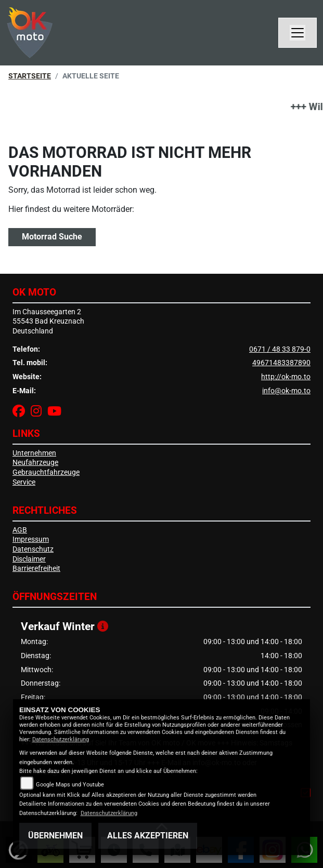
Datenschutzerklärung (61, 739)
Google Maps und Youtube (70, 785)
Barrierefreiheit (36, 569)
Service (24, 482)
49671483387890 (281, 363)
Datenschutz (33, 549)
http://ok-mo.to (286, 377)
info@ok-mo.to (286, 391)
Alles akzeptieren (148, 836)
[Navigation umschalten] (298, 33)
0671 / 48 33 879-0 (280, 349)
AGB (20, 530)
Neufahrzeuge (35, 463)
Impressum (31, 539)
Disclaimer (29, 559)
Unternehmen (34, 453)
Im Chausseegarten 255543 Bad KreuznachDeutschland (48, 322)
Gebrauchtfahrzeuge (46, 472)
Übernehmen (55, 836)
